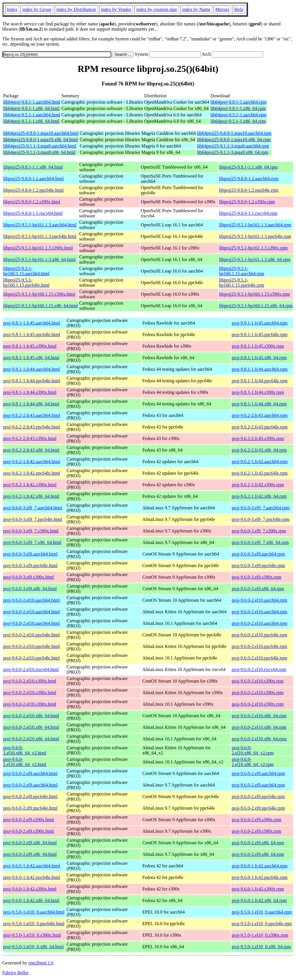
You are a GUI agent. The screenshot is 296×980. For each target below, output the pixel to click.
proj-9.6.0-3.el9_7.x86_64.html (32, 542)
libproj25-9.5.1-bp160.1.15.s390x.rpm (255, 294)
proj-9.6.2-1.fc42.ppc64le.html (32, 473)
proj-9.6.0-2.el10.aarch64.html (32, 600)
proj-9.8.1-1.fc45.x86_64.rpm (259, 358)
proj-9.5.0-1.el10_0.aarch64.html (34, 912)
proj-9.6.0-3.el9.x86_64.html (30, 589)
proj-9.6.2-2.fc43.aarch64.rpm (259, 415)
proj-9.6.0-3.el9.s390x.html (29, 577)
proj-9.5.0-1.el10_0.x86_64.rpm (261, 947)
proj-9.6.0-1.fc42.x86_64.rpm (259, 900)
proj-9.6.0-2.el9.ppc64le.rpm (258, 797)
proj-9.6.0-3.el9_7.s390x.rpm (259, 531)
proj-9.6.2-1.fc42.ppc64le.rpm (259, 473)
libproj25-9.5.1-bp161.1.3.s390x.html (38, 248)
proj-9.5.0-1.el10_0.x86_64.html (33, 947)
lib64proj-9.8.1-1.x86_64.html (31, 108)
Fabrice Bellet (15, 973)
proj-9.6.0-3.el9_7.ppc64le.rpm (260, 519)
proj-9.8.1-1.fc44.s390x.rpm (258, 392)
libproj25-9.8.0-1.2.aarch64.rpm (249, 179)
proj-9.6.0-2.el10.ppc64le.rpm (259, 635)
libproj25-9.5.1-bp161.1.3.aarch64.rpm (255, 225)
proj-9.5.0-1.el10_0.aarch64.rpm (262, 912)
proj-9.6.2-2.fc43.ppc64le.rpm (259, 427)
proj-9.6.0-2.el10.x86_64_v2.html (25, 750)
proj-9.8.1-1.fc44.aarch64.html (32, 369)
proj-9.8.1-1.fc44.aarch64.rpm (259, 369)
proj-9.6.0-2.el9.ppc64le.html (30, 797)
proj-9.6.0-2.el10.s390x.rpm (258, 681)
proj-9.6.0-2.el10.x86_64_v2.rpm (252, 750)
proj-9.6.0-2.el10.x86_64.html (31, 716)
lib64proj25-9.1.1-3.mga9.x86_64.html (39, 152)
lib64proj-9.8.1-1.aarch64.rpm (238, 102)
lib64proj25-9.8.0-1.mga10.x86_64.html (40, 140)
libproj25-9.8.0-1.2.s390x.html (32, 202)
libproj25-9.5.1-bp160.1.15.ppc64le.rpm (242, 283)
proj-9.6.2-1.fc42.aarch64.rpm (259, 462)
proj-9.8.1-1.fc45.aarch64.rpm (259, 323)
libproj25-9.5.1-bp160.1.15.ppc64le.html (26, 283)
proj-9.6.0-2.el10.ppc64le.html (32, 635)
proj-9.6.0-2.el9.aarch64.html (30, 773)
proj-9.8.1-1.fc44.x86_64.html (31, 404)
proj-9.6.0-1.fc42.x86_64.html (31, 900)
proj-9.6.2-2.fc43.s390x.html (30, 438)
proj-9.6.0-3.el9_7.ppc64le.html (33, 519)
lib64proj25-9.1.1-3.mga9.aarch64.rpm (233, 146)
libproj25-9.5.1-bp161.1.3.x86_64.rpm (255, 259)
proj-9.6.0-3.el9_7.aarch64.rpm (260, 508)
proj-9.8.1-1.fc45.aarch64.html (32, 323)
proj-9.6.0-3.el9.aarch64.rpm (258, 554)
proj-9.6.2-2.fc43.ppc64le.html (32, 427)
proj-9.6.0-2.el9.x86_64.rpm (258, 843)
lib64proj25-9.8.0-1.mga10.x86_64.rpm (234, 140)
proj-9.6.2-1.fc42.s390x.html (30, 485)
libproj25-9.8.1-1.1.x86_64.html (33, 167)
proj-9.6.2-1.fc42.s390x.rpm (258, 485)
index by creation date (157, 9)
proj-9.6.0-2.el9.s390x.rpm (256, 820)
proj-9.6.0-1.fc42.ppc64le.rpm (259, 877)
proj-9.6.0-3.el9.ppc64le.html (30, 566)
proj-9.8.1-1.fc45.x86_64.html (31, 358)
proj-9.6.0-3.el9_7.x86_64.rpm (260, 542)
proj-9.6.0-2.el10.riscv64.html (31, 669)
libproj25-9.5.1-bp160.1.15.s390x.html (39, 294)
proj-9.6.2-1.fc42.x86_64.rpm (259, 496)
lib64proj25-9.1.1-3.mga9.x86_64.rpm (233, 152)
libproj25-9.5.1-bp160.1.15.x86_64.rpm (256, 306)
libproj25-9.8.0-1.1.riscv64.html (33, 213)
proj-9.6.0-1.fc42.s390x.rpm (258, 889)
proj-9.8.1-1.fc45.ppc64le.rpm (259, 335)
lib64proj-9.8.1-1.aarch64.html (32, 102)
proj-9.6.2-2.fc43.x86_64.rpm (259, 450)
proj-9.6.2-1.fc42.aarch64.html (32, 462)
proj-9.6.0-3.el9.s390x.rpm (256, 577)
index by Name (196, 9)
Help (239, 9)
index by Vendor (116, 9)
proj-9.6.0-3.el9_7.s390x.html (31, 531)
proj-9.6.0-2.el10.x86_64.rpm (259, 716)
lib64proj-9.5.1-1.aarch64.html (32, 115)
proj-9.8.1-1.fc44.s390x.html (30, 392)
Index (12, 9)
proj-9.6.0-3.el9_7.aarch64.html (33, 508)
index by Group (37, 9)
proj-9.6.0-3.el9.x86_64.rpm (258, 589)
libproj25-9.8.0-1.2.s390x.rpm (247, 202)
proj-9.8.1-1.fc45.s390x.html (30, 346)
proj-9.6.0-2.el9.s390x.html (29, 820)
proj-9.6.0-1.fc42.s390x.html (30, 889)
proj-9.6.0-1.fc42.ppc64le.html (32, 877)
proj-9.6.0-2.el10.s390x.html (30, 681)
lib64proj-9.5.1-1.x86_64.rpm (238, 121)
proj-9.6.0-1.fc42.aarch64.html (32, 866)
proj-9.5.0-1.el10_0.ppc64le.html (34, 924)
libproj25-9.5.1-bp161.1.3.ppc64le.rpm (255, 236)
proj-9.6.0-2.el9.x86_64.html (30, 843)
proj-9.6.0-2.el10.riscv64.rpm (259, 669)
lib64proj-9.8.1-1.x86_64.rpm (238, 108)
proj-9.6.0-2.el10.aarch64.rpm (259, 600)
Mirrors (222, 9)
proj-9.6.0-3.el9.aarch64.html (30, 554)
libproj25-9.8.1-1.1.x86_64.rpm (248, 167)
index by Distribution (76, 9)
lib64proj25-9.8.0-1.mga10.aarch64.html (41, 133)
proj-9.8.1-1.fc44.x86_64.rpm (259, 404)
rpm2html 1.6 (41, 963)
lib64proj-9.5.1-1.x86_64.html (31, 121)
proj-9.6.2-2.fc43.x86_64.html (31, 450)
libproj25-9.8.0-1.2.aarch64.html (33, 179)
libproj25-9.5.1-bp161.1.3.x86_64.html (39, 259)
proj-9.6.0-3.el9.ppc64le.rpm (258, 566)
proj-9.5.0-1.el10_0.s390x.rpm (260, 935)
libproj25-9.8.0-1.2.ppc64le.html (33, 190)
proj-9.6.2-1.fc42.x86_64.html (31, 496)
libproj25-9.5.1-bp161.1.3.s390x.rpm (253, 248)
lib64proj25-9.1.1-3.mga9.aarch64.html (40, 146)
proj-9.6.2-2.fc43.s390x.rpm (258, 438)
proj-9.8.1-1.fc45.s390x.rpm (258, 346)
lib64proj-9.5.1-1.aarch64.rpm (238, 115)
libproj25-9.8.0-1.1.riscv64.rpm (248, 213)
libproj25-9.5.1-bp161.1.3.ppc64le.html (40, 236)
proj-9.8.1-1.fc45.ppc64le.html (32, 335)
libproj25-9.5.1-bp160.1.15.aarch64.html (26, 271)
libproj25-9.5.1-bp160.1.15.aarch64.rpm (242, 271)
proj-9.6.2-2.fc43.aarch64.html (32, 415)
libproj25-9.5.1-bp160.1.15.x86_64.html (41, 306)
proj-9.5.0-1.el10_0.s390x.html (32, 935)
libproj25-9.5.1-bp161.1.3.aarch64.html (40, 225)
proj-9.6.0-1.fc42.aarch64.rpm (259, 866)
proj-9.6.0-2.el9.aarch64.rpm (258, 773)
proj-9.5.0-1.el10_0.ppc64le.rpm (262, 924)
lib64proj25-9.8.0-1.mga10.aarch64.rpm (234, 133)
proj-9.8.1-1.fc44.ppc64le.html (32, 381)
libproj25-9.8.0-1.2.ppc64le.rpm (249, 190)
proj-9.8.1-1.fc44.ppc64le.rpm (259, 381)
